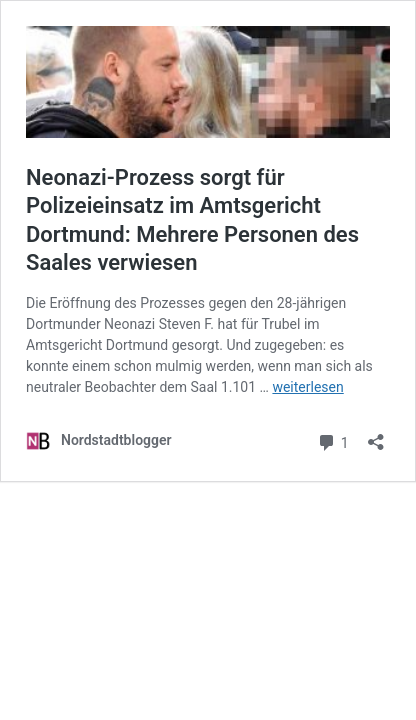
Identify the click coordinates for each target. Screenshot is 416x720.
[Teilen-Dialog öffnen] (376, 435)
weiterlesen (307, 387)
